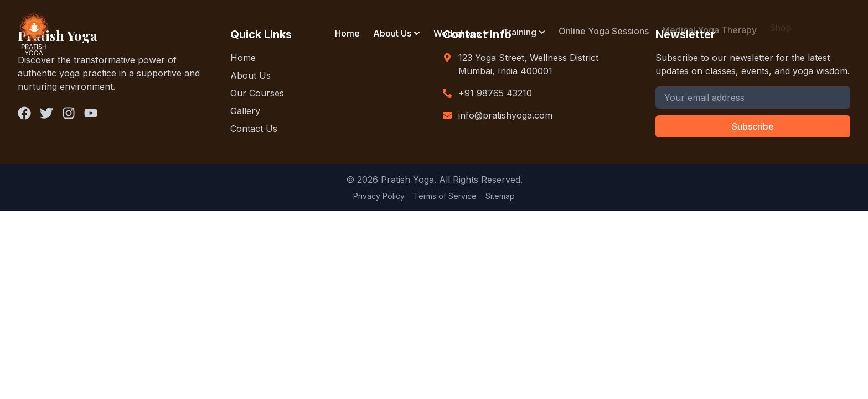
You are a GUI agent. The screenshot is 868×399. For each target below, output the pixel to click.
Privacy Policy (379, 196)
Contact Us (254, 129)
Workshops (457, 32)
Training (520, 31)
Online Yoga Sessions (604, 30)
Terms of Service (445, 196)
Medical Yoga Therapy (709, 28)
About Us (392, 33)
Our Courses (257, 93)
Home (347, 33)
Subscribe (753, 126)
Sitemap (500, 196)
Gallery (245, 111)
